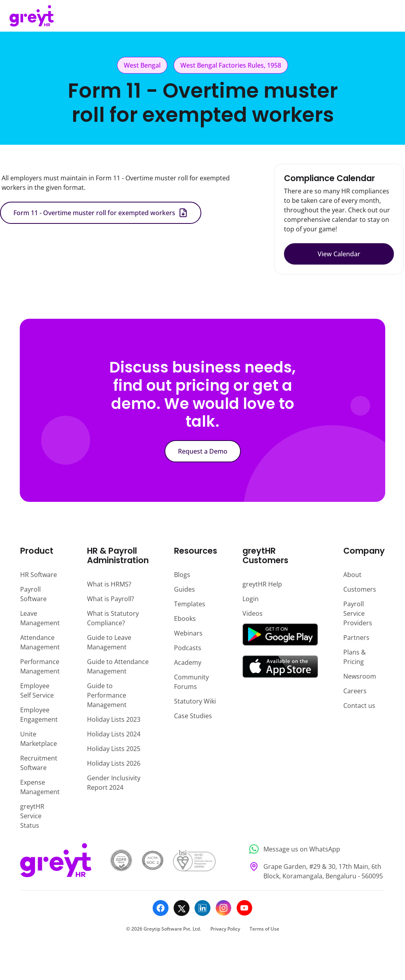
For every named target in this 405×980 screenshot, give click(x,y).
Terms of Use (264, 929)
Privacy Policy (225, 929)
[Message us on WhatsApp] (315, 849)
